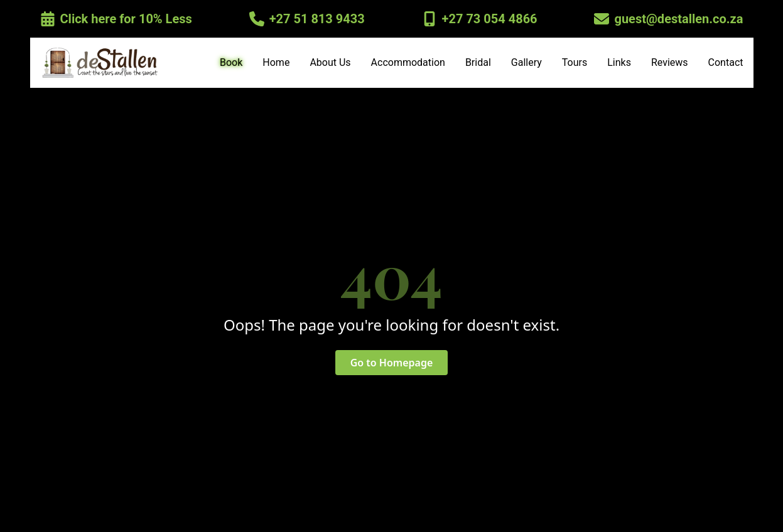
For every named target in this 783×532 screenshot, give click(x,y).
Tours (575, 62)
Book (231, 62)
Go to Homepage (392, 363)
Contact (726, 62)
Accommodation (408, 62)
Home (276, 62)
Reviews (670, 62)
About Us (330, 62)
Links (619, 62)
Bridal (478, 62)
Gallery (526, 62)
